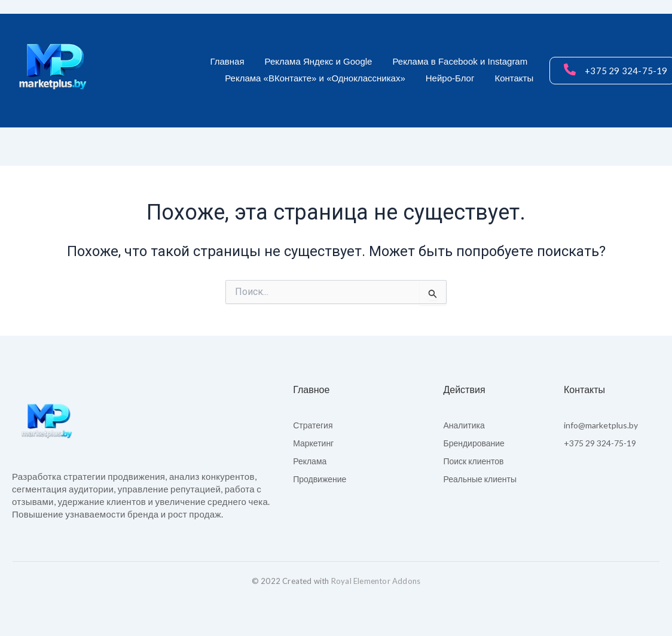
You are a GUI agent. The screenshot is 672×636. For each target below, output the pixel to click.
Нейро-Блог (450, 78)
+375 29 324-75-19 (600, 443)
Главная (227, 61)
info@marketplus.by (601, 425)
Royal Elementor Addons (376, 581)
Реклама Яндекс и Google (319, 61)
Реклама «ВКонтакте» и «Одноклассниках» (315, 78)
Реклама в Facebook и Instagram (460, 61)
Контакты (514, 78)
